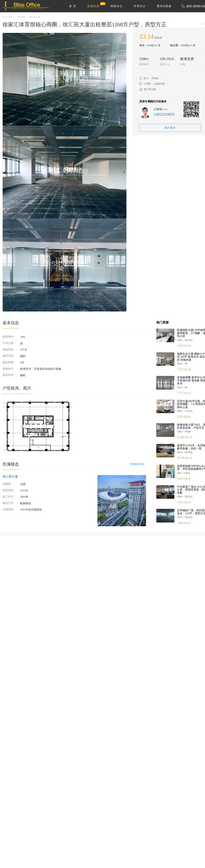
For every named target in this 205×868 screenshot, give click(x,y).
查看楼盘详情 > (138, 464)
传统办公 (117, 6)
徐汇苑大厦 (35, 17)
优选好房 (95, 5)
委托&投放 (164, 6)
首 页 (73, 6)
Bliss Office (7, 17)
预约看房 (170, 128)
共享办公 (140, 6)
